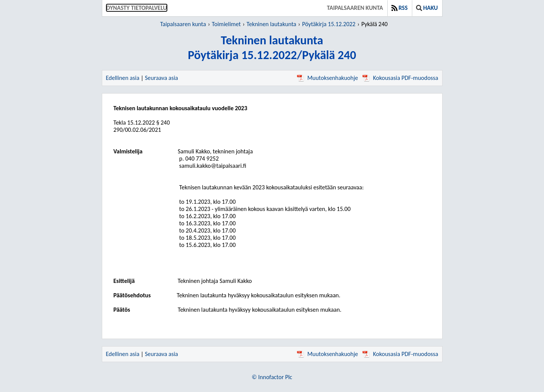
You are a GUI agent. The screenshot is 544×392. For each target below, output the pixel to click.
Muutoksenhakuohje (327, 78)
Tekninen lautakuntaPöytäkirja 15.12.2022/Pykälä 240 (272, 48)
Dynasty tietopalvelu (137, 8)
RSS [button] (400, 8)
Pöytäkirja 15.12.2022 (329, 24)
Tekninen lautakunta (271, 24)
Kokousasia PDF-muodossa (400, 78)
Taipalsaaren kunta (355, 8)
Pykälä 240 (374, 24)
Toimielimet (226, 24)
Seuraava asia (162, 78)
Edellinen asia (123, 78)
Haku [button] (427, 8)
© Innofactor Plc (272, 377)
